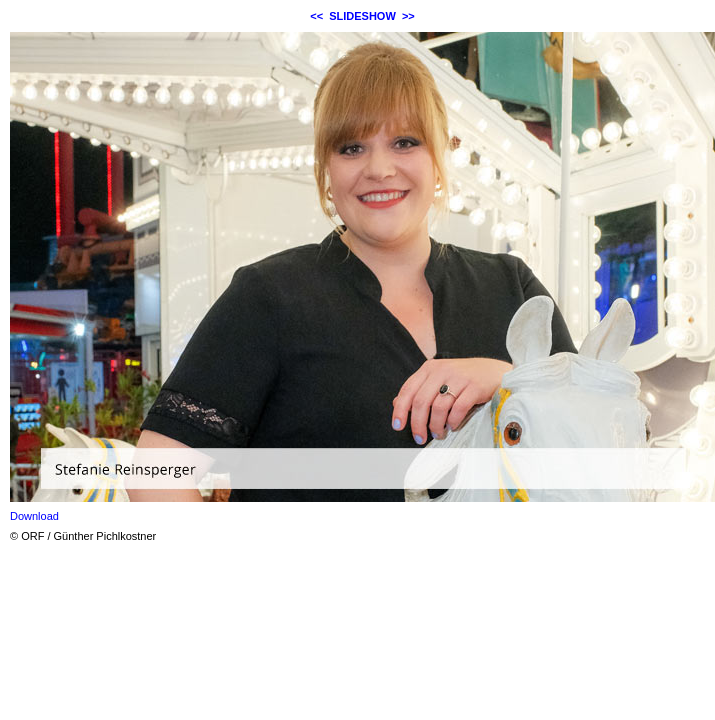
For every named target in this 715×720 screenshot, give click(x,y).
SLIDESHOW (362, 16)
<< (316, 16)
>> (408, 16)
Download (34, 516)
